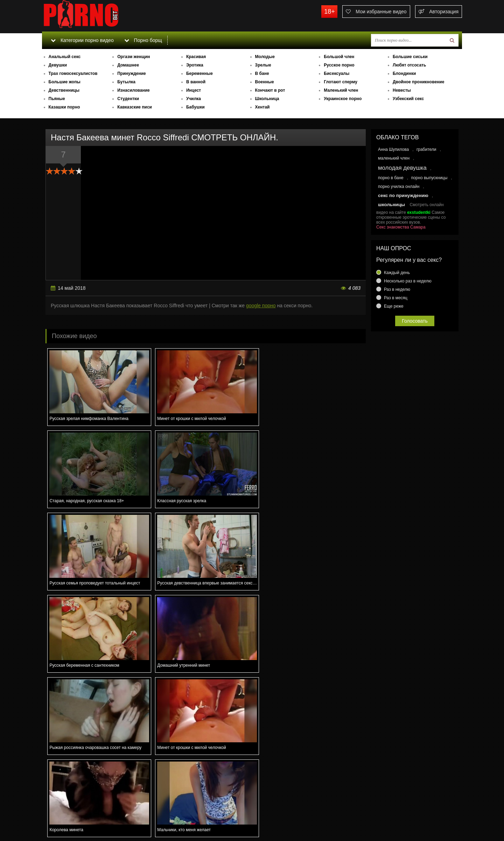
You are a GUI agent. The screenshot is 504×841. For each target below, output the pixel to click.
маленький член (394, 158)
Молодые (265, 57)
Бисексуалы (337, 73)
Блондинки (404, 73)
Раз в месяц (396, 298)
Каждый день (397, 273)
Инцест (194, 90)
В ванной (196, 82)
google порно (261, 306)
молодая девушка (402, 168)
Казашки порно (64, 107)
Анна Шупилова (393, 149)
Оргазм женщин (134, 57)
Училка (194, 99)
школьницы (391, 205)
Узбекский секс (408, 99)
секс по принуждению (403, 195)
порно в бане (391, 178)
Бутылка (126, 82)
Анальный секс (65, 57)
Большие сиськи (410, 57)
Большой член (339, 57)
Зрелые (263, 65)
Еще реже (394, 306)
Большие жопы (65, 82)
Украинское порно (343, 99)
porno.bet (94, 16)
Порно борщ (143, 40)
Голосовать (415, 321)
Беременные (199, 73)
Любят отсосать (409, 65)
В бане (262, 73)
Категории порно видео (82, 40)
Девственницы (64, 90)
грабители (426, 149)
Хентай (262, 107)
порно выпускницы (429, 178)
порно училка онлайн (399, 187)
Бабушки (195, 107)
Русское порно (339, 65)
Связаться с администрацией (78, 817)
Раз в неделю (397, 289)
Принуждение (132, 73)
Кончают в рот (270, 90)
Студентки (128, 99)
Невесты (402, 90)
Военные (265, 82)
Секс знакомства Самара (401, 227)
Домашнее (128, 65)
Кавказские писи (135, 107)
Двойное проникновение (418, 82)
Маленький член (341, 90)
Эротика (195, 65)
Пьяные (57, 99)
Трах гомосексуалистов (73, 73)
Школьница (267, 99)
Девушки (58, 65)
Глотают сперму (341, 82)
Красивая (196, 57)
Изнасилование (134, 90)
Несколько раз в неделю (408, 281)
